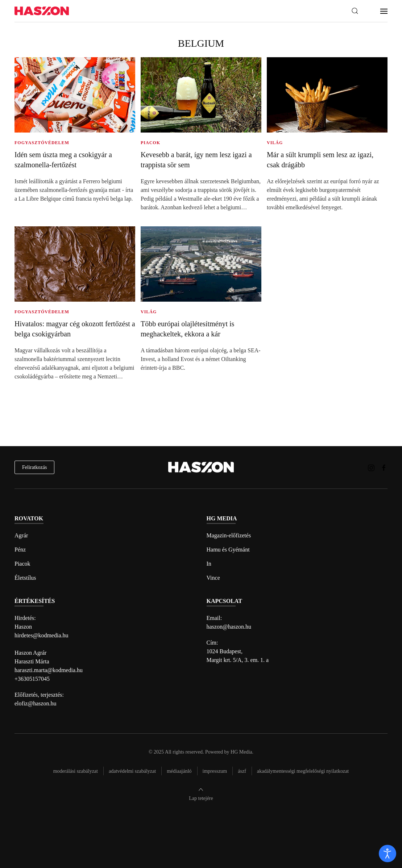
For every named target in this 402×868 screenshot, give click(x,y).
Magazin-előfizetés (229, 535)
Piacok (22, 564)
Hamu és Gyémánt (228, 550)
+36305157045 (32, 679)
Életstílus (25, 578)
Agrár (21, 535)
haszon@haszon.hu (229, 627)
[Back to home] (42, 11)
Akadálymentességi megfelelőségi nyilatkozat (303, 771)
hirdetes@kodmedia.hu (41, 635)
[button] (355, 11)
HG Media (241, 752)
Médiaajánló (179, 771)
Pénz (20, 550)
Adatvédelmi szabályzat (132, 771)
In (209, 564)
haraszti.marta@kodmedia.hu (49, 670)
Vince (213, 578)
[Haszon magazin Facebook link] (384, 467)
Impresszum (215, 771)
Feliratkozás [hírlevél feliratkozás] (34, 467)
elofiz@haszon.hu (36, 703)
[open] (388, 854)
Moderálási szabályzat (76, 771)
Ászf (242, 771)
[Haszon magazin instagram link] (371, 467)
